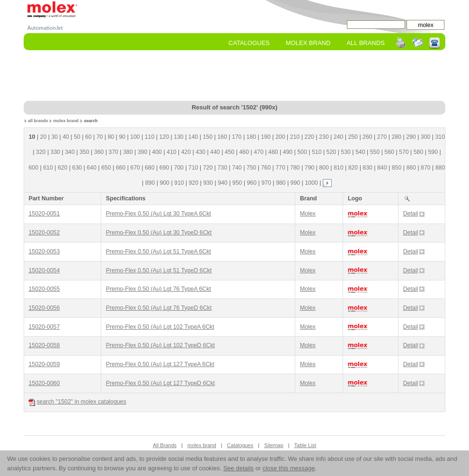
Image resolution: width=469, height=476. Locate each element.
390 (143, 152)
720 (208, 168)
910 (179, 183)
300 (426, 137)
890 (150, 183)
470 (259, 152)
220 (309, 137)
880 (440, 168)
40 (66, 137)
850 (397, 168)
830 (367, 168)
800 (324, 168)
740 (237, 168)
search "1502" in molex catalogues (77, 402)
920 (194, 183)
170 (237, 137)
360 (99, 152)
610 (48, 168)
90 (122, 137)
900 (164, 183)
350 (84, 152)
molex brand (66, 121)
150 (208, 137)
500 (302, 152)
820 (353, 168)
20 (44, 137)
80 (111, 137)
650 (106, 168)
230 (324, 137)
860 (411, 168)
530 (346, 152)
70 (100, 137)
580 (419, 152)
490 (288, 152)
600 (34, 168)
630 (77, 168)
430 (200, 152)
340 (70, 152)
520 (332, 152)
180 (252, 137)
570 (404, 152)
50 (77, 137)
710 (193, 168)
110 (150, 137)
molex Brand (308, 43)
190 (266, 137)
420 (186, 152)
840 (382, 168)
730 (222, 168)
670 (135, 168)
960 (252, 183)
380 (128, 152)
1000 (311, 183)
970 (266, 183)
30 (54, 137)
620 (63, 168)
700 (179, 168)
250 (353, 137)
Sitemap (274, 445)
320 (41, 152)
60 (88, 137)
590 (433, 152)
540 (360, 152)
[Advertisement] (234, 76)
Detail (414, 214)
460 (244, 152)
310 (440, 137)
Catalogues (249, 43)
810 (339, 168)
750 (252, 168)
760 (266, 168)
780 (295, 168)
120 (164, 137)
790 (310, 168)
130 (179, 137)
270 (382, 137)
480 (273, 152)
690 (164, 168)
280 (396, 137)
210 (295, 137)
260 (367, 137)
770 (280, 168)
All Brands (365, 43)
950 (237, 183)
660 (121, 168)
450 (230, 152)
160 (222, 137)
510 (317, 152)
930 (208, 183)
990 (296, 183)
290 (411, 137)
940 (223, 183)
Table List (305, 445)
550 (375, 152)
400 (157, 152)
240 (339, 137)
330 (56, 152)
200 (280, 137)
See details (239, 468)
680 (150, 168)
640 (92, 168)
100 (135, 137)
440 (215, 152)
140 (193, 137)
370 (113, 152)
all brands (38, 121)
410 (172, 152)
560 (389, 152)
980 (281, 183)
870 (426, 168)
